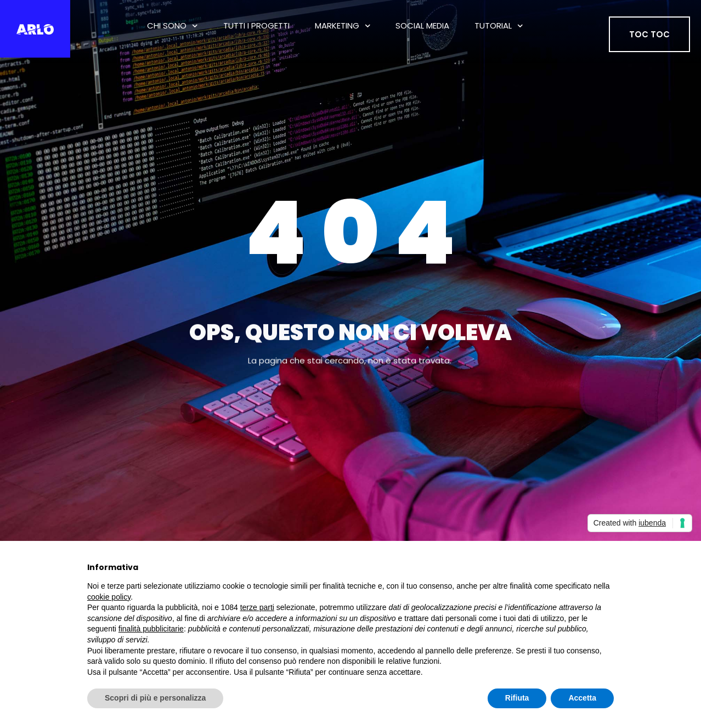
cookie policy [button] (109, 597)
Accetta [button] (582, 698)
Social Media (422, 26)
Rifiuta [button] (517, 698)
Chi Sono (173, 26)
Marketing (343, 26)
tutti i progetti (256, 26)
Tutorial (499, 26)
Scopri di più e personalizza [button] (155, 698)
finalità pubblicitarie (151, 629)
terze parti (257, 607)
